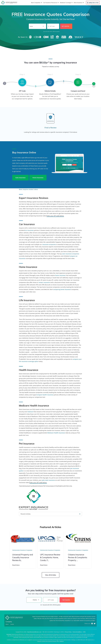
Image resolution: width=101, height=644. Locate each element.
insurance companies (49, 244)
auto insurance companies (71, 254)
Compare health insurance (45, 395)
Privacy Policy (68, 632)
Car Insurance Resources (51, 3)
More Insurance (79, 3)
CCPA (84, 632)
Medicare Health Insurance (56, 433)
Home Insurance (38, 178)
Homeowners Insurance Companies (22, 550)
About (7, 624)
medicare (30, 412)
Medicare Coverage (66, 3)
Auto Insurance (20, 178)
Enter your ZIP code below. (55, 216)
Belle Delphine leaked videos (28, 189)
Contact (12, 624)
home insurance (60, 275)
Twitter (95, 624)
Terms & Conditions (77, 632)
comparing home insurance (62, 289)
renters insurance (44, 282)
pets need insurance (48, 480)
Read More (16, 565)
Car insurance (29, 230)
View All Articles (51, 575)
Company (9, 622)
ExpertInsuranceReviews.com (34, 632)
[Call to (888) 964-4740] (93, 3)
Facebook (92, 624)
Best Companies (36, 3)
